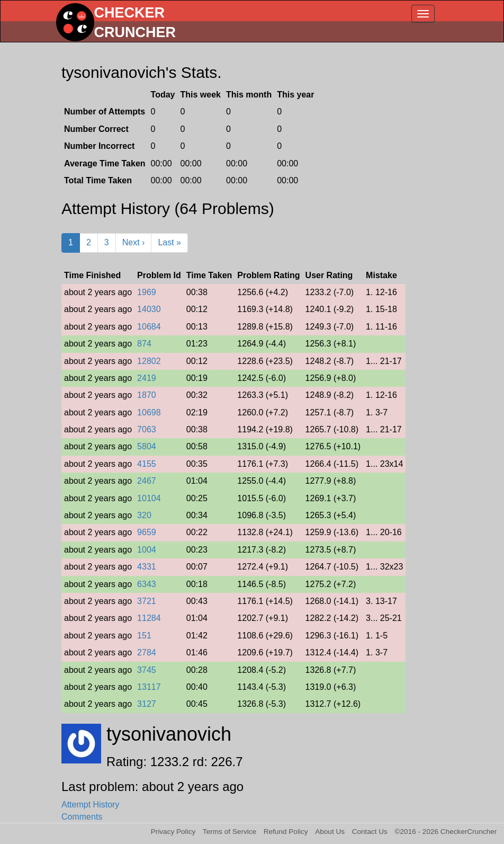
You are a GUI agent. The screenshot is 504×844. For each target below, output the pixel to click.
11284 (149, 618)
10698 (149, 412)
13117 (149, 687)
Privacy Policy (173, 832)
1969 (147, 292)
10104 (149, 498)
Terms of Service (229, 832)
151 (144, 636)
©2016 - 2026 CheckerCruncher (446, 832)
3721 (147, 601)
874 (144, 344)
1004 (147, 550)
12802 (149, 361)
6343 (147, 584)
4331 (147, 567)
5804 (147, 446)
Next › (134, 242)
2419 (147, 378)
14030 (149, 309)
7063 (147, 429)
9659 (147, 532)
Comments (82, 817)
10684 (149, 327)
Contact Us (370, 832)
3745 (147, 670)
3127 (147, 704)
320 (144, 515)
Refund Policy (286, 832)
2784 (147, 652)
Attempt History (90, 805)
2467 (147, 481)
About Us (330, 832)
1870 (147, 395)
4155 (147, 464)
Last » (169, 242)
